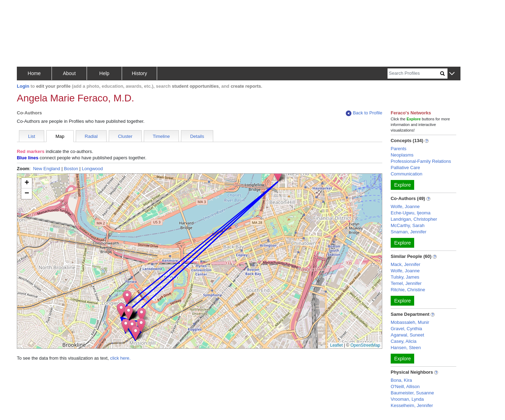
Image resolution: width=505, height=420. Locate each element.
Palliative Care (405, 168)
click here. (120, 358)
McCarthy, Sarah (408, 225)
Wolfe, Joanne (405, 206)
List (32, 136)
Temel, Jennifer (406, 283)
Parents (399, 149)
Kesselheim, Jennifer (412, 405)
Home (34, 73)
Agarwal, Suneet (407, 335)
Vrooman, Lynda (407, 399)
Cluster (125, 136)
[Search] (414, 74)
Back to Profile (364, 113)
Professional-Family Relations (421, 161)
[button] (452, 74)
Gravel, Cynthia (406, 329)
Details (197, 136)
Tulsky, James (405, 277)
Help (104, 73)
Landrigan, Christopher (414, 219)
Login (23, 86)
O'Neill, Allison (405, 386)
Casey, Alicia (403, 341)
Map (60, 136)
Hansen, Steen (406, 348)
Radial (91, 136)
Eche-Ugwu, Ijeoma (410, 213)
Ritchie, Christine (408, 290)
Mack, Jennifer (406, 264)
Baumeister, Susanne (412, 393)
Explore (402, 185)
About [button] (69, 73)
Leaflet (336, 345)
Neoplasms (402, 155)
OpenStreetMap (365, 345)
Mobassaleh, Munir (410, 322)
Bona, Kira (401, 380)
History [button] (140, 73)
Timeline (161, 136)
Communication (406, 174)
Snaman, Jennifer (409, 232)
